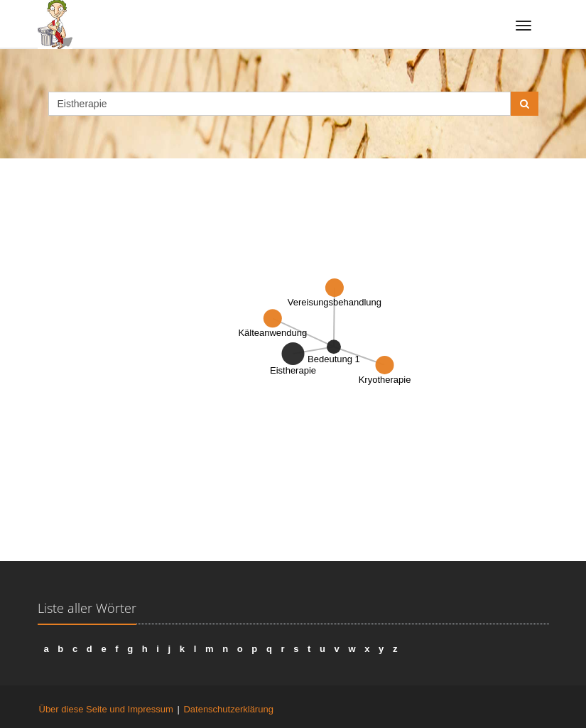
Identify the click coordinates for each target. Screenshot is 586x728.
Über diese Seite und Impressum (106, 709)
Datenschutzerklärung (228, 709)
